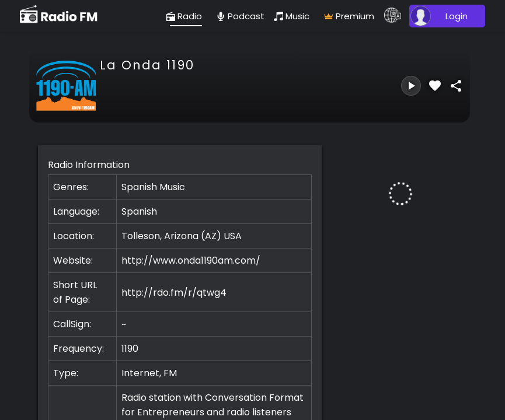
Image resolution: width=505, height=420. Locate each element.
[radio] (186, 16)
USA (233, 236)
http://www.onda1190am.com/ (191, 260)
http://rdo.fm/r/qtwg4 (174, 293)
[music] (294, 16)
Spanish (139, 211)
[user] (445, 16)
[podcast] (240, 16)
